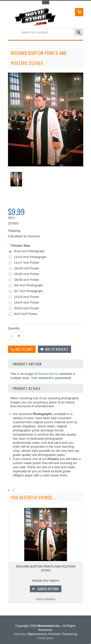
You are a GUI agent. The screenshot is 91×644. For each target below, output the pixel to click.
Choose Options (48, 589)
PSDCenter (46, 638)
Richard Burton (48, 374)
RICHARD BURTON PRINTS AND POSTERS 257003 (46, 569)
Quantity (14, 328)
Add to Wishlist (46, 600)
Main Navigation (12, 33)
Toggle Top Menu (46, 3)
